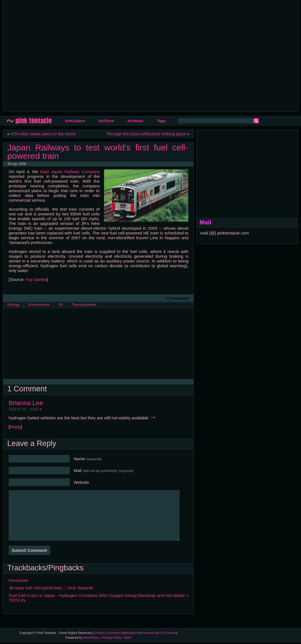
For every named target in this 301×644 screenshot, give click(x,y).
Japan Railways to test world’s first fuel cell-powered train (98, 152)
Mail (104, 470)
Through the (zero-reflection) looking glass (146, 134)
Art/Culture (75, 121)
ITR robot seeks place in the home (43, 134)
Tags (161, 121)
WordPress (91, 638)
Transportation (84, 305)
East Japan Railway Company (70, 172)
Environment (39, 305)
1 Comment (177, 298)
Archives (136, 121)
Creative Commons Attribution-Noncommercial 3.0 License (135, 633)
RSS (128, 638)
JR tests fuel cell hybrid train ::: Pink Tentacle (51, 588)
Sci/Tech (106, 121)
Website (81, 482)
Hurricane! (18, 580)
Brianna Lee (26, 403)
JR (61, 305)
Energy (13, 305)
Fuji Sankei (36, 279)
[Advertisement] (53, 55)
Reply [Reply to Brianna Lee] (15, 427)
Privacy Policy (112, 638)
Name (88, 459)
